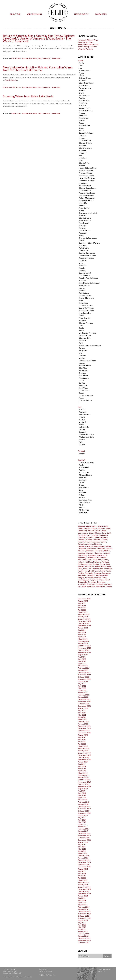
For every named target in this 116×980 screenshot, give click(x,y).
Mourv (89, 560)
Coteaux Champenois (87, 253)
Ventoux (82, 363)
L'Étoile (82, 75)
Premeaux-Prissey (86, 173)
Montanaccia (102, 555)
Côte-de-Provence (86, 323)
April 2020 (82, 744)
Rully (81, 155)
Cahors (81, 393)
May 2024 (82, 634)
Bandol (81, 328)
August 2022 (83, 681)
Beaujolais (83, 115)
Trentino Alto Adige (86, 434)
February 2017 (84, 829)
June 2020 (82, 739)
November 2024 (84, 621)
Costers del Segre (85, 500)
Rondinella (89, 573)
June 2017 (82, 820)
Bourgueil (82, 280)
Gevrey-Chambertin (86, 175)
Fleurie (81, 130)
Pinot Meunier (97, 569)
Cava (81, 490)
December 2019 (84, 753)
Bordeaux (82, 80)
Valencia (82, 507)
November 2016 (84, 835)
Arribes (82, 495)
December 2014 (84, 887)
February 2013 (84, 934)
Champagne (83, 250)
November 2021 (84, 701)
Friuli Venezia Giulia (86, 437)
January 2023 (83, 670)
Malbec (107, 551)
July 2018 (82, 791)
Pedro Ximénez (93, 564)
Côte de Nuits (84, 163)
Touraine (82, 268)
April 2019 (82, 771)
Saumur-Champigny (86, 298)
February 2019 (84, 775)
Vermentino (100, 586)
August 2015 (83, 869)
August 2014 (83, 896)
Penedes (82, 470)
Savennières (83, 303)
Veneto (81, 424)
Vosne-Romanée (85, 185)
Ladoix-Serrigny (85, 230)
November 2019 (84, 755)
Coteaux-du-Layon (86, 305)
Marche (82, 417)
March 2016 (83, 853)
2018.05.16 (15, 113)
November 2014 (84, 889)
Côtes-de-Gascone (86, 395)
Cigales (82, 482)
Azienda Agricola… (12, 80)
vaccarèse (82, 586)
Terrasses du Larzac (86, 258)
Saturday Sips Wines (29, 58)
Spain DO (82, 460)
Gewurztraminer (84, 546)
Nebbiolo (89, 562)
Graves (81, 93)
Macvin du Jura (85, 70)
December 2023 (84, 646)
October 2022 (83, 677)
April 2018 (82, 797)
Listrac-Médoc (84, 108)
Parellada (105, 562)
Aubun (108, 528)
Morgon (82, 138)
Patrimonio (83, 385)
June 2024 (82, 632)
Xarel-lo (109, 586)
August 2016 (83, 842)
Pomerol (82, 90)
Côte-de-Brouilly (85, 143)
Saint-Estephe (84, 100)
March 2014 (83, 905)
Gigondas (82, 340)
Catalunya (83, 480)
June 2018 (82, 793)
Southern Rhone (85, 335)
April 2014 (82, 902)
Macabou (90, 551)
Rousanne (98, 573)
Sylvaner (95, 580)
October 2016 (83, 838)
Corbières (83, 260)
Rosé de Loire (84, 293)
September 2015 (84, 867)
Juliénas (82, 120)
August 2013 (83, 920)
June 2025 (82, 605)
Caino (104, 533)
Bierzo (81, 485)
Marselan (106, 553)
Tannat (107, 580)
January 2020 (83, 751)
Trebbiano (82, 584)
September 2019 (84, 760)
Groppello (82, 548)
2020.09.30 (15, 58)
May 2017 (82, 822)
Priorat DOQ (84, 472)
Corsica (82, 383)
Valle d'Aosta (84, 427)
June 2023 (82, 659)
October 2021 (83, 704)
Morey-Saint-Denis (86, 170)
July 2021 (82, 710)
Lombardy (46, 58)
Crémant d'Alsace (85, 400)
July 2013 (82, 923)
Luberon (82, 358)
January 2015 (83, 885)
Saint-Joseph (84, 378)
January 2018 (83, 804)
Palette (82, 330)
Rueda (81, 465)
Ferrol (80, 542)
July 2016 (82, 844)
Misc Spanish (84, 467)
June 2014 (82, 900)
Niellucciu (97, 562)
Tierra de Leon (84, 502)
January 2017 (83, 831)
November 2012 (84, 940)
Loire (81, 263)
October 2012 (83, 943)
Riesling (81, 573)
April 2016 (82, 851)
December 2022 (84, 672)
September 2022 (84, 679)
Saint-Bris (83, 245)
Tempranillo (83, 582)
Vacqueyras (83, 350)
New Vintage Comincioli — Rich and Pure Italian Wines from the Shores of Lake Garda (38, 69)
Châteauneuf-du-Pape (87, 360)
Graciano (95, 546)
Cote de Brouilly (85, 140)
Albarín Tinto (103, 526)
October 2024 (83, 623)
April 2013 (82, 929)
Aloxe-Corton (84, 208)
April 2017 (82, 824)
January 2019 (83, 777)
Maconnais (99, 551)
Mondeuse (92, 555)
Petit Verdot (90, 566)
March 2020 (83, 746)
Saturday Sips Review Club (88, 44)
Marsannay (83, 183)
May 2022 (82, 688)
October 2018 (83, 784)
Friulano (87, 542)
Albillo (81, 528)
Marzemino (82, 555)
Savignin (81, 577)
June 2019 (82, 766)
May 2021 (82, 715)
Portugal (81, 451)
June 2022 (82, 686)
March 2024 (83, 639)
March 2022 (83, 693)
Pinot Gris (87, 569)
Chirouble (83, 135)
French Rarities (84, 318)
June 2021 (82, 713)
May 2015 (82, 876)
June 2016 (82, 847)
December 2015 (84, 860)
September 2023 (84, 652)
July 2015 (82, 871)
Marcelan (89, 553)
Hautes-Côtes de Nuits (88, 168)
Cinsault (90, 537)
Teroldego (92, 582)
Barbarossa (82, 531)
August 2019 (83, 762)
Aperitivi (82, 409)
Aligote (94, 528)
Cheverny (82, 270)
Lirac (81, 353)
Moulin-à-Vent (84, 125)
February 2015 (84, 882)
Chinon (81, 315)
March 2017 (83, 827)
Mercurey (83, 153)
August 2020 (83, 735)
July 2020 (82, 737)
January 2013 (83, 936)
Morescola (92, 557)
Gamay (104, 542)
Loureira (109, 548)
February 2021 (84, 722)
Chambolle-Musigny (87, 180)
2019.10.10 (15, 87)
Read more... (56, 58)
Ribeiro (82, 505)
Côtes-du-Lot (84, 390)
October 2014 (83, 891)
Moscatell (82, 560)
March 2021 (83, 719)
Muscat (105, 560)
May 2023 (82, 661)
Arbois (81, 73)
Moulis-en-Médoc (86, 110)
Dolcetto (96, 540)
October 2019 (83, 757)
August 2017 (83, 815)
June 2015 (82, 873)
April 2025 (82, 610)
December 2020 (84, 726)
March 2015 (83, 880)
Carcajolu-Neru (84, 535)
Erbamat (104, 540)
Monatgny (83, 158)
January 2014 (83, 909)
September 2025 (84, 599)
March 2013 (83, 931)
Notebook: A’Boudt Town (88, 40)
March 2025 (83, 612)
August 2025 (83, 601)
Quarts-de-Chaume (86, 308)
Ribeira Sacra (84, 510)
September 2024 (84, 626)
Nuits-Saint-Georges (87, 178)
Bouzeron (82, 150)
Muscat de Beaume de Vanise (90, 345)
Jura (80, 68)
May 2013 (82, 927)
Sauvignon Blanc (102, 575)
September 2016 (84, 840)
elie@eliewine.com (46, 971)
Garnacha (82, 544)
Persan (103, 564)
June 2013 (82, 925)
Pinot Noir (108, 569)
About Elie (15, 14)
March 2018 (83, 800)
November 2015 (84, 862)
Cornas (81, 380)
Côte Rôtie (83, 368)
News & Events (81, 14)
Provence (82, 320)
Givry (81, 160)
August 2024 (83, 628)
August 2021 (83, 708)
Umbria (82, 444)
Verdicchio (91, 586)
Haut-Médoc (84, 95)
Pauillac (82, 98)
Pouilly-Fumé (84, 285)
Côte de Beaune (85, 190)
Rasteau (82, 348)
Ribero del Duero (85, 475)
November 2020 (84, 728)
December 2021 (84, 699)
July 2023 (82, 657)
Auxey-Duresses (85, 220)
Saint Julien (83, 103)
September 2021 (84, 706)
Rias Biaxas (83, 512)
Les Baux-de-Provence (87, 333)
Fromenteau (95, 542)
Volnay (81, 235)
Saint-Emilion (84, 85)
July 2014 (82, 898)
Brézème (82, 373)
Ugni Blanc (108, 584)
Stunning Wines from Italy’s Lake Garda (28, 96)
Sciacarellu (89, 577)
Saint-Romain (84, 223)
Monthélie (83, 203)
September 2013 (84, 918)
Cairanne (82, 355)
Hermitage (83, 370)
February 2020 (84, 748)
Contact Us (101, 14)
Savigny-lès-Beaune (86, 200)
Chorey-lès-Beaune (86, 195)
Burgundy (82, 145)
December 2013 (84, 911)
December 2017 (84, 806)
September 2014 (84, 894)
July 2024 (82, 630)
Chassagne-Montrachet (88, 213)
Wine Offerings (34, 14)
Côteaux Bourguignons (88, 188)
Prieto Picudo (106, 571)
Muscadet (83, 265)
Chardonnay (103, 535)
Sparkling (82, 580)
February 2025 (84, 614)
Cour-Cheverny (85, 275)
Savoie (81, 63)
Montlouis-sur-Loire (86, 310)
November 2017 (84, 809)
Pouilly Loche (94, 571)
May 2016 (82, 849)
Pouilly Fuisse (83, 571)
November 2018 (84, 782)
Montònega (82, 557)
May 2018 (82, 795)
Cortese (104, 537)
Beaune (82, 205)
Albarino (81, 526)
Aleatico (87, 528)
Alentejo (82, 453)
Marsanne (98, 553)
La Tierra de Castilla (86, 462)
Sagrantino (82, 575)
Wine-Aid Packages (86, 49)
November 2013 (84, 914)
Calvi (109, 533)
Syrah (102, 580)
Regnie (81, 123)
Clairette (97, 537)
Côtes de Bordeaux (86, 83)
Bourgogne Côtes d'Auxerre (89, 243)
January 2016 (83, 858)
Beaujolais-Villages (86, 133)
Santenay (82, 228)
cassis (81, 325)
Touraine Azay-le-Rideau (88, 278)
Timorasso (101, 582)
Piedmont (82, 412)
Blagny (81, 210)
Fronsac (82, 113)
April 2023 (82, 663)
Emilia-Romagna (85, 414)
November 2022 (84, 675)
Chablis (82, 240)
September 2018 (84, 786)
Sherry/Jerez (83, 487)
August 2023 (83, 655)
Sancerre (82, 290)
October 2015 (83, 864)
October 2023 (83, 650)
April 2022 (82, 690)
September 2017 (84, 813)
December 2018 (84, 780)
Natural (81, 562)
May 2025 (82, 608)
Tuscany (82, 429)
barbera (91, 531)
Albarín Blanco (91, 526)
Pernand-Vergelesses (87, 193)
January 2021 (83, 724)
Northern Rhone (85, 365)
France (81, 60)
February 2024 (84, 641)
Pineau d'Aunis (101, 566)
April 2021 (82, 717)
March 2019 (83, 773)
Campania (83, 432)
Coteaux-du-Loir (85, 273)
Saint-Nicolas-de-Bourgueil (89, 283)
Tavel (81, 343)
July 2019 (82, 764)
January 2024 (83, 643)
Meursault (83, 215)
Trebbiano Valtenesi (95, 584)
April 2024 (82, 637)
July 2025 (82, 603)
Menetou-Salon (85, 313)
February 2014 (84, 907)
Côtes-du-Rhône (85, 338)
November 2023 (84, 648)
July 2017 (82, 818)
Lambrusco (101, 548)
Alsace (81, 398)
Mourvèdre (97, 560)
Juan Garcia (91, 548)
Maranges (83, 225)
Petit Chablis (84, 248)
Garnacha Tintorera (94, 544)
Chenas (82, 128)
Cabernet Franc (95, 533)
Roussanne (106, 573)
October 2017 (83, 811)
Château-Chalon (85, 78)
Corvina (81, 540)
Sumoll (89, 580)
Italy (40, 58)
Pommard (83, 233)
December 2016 (84, 833)
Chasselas (82, 537)
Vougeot (82, 165)
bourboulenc (83, 533)
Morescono (102, 557)
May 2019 (82, 768)
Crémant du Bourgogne (88, 238)
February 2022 (84, 695)
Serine (104, 577)
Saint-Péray (83, 375)
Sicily (81, 442)
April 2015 (82, 878)
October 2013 (83, 916)
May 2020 (82, 742)
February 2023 (84, 668)
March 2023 (83, 666)
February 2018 (84, 802)
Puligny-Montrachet (87, 198)
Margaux (82, 105)
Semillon (98, 577)
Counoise (88, 540)
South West (83, 388)
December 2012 (84, 938)
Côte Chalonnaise (85, 148)
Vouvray (82, 288)
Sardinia (82, 439)
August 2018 (83, 789)
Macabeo (82, 551)
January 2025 (83, 617)
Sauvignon (91, 575)
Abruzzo (82, 419)
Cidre (81, 65)
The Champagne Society (87, 47)
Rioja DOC (83, 477)
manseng (81, 553)
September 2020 (84, 733)
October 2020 (83, 730)
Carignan (94, 535)
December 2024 (84, 619)
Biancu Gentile (101, 531)
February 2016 (84, 856)
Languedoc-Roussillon (87, 255)
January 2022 (83, 697)
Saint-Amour (84, 118)
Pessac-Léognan (85, 88)
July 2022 (82, 684)
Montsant (83, 492)
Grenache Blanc (105, 546)
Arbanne (101, 528)
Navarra (82, 497)
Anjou (81, 300)
